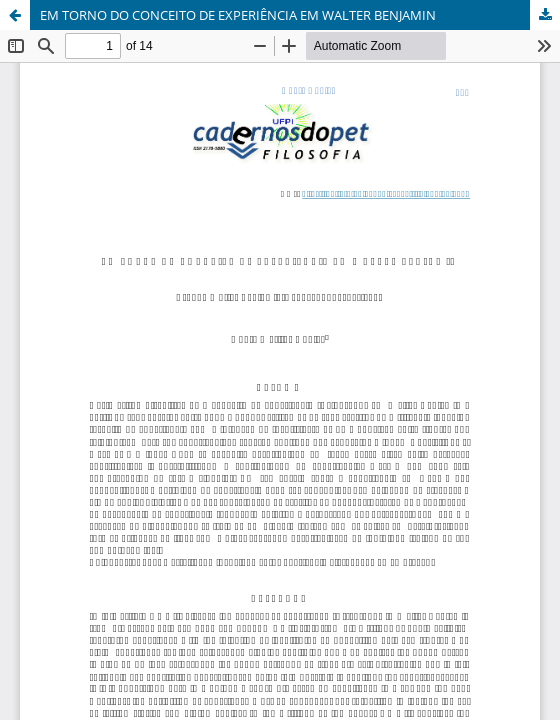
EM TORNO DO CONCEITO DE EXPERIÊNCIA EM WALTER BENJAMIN (238, 15)
